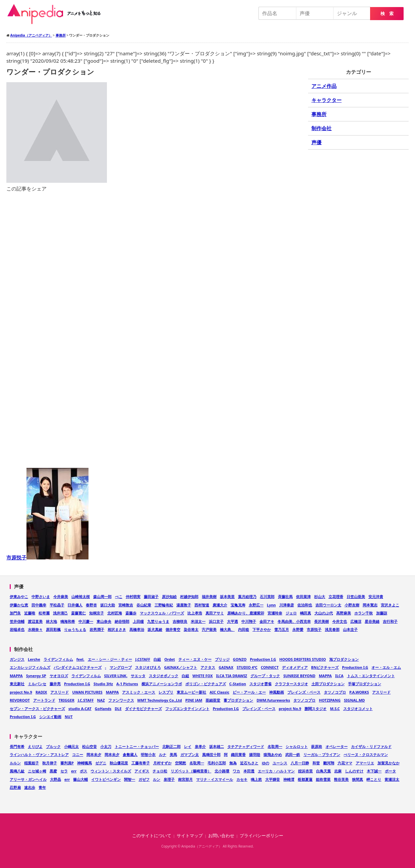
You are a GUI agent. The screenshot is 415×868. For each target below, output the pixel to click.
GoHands (103, 709)
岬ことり (374, 779)
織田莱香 (238, 754)
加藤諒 (382, 613)
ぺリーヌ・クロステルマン (366, 754)
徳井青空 (173, 629)
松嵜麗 (44, 613)
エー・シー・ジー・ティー (110, 659)
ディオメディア (295, 667)
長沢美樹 (321, 621)
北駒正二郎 (171, 746)
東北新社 (17, 684)
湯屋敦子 (184, 605)
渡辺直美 (35, 621)
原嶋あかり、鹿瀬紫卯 (246, 613)
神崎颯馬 (84, 763)
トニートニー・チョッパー (137, 746)
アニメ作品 (324, 86)
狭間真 (358, 779)
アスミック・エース (139, 692)
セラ (64, 771)
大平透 (232, 621)
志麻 (338, 771)
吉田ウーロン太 (328, 605)
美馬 (173, 754)
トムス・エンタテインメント (371, 676)
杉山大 (320, 596)
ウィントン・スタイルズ (111, 771)
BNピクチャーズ (325, 667)
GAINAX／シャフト (181, 667)
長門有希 (17, 746)
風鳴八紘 (17, 771)
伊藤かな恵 (19, 605)
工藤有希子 (141, 763)
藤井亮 (55, 684)
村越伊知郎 (189, 596)
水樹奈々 (35, 629)
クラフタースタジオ (291, 684)
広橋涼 (356, 621)
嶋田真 (306, 613)
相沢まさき (117, 629)
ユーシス (280, 763)
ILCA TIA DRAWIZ (232, 676)
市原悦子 (47, 557)
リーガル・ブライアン (322, 754)
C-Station (238, 684)
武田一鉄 (293, 754)
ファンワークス (121, 700)
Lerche (34, 659)
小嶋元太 (71, 746)
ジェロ (291, 613)
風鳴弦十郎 (211, 754)
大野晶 (55, 779)
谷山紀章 (144, 605)
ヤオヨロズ (59, 676)
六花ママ (345, 763)
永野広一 (256, 605)
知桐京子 (97, 613)
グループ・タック (265, 676)
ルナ (163, 754)
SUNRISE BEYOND (299, 676)
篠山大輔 (80, 779)
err (74, 771)
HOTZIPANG (330, 700)
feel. (80, 659)
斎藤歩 (131, 613)
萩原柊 (317, 746)
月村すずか (162, 763)
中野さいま (41, 596)
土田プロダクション (328, 684)
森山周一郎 (102, 596)
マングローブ (121, 667)
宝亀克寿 (238, 605)
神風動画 (277, 692)
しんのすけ (354, 771)
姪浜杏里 (305, 771)
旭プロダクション (344, 659)
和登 (316, 763)
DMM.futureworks (273, 700)
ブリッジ (222, 659)
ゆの (265, 763)
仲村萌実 (133, 596)
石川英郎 (267, 596)
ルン (157, 779)
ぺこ (119, 596)
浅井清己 (60, 613)
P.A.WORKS (359, 692)
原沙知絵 (169, 596)
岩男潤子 (97, 629)
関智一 (130, 779)
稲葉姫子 (32, 763)
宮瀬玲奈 (275, 613)
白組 (157, 659)
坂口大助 (108, 605)
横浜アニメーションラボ (162, 684)
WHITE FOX (203, 676)
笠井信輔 (17, 621)
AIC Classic (219, 692)
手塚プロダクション (365, 684)
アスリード (60, 692)
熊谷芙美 (341, 779)
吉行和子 (390, 621)
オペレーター (337, 746)
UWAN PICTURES (87, 692)
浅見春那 (332, 629)
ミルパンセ (37, 684)
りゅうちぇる (75, 629)
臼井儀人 (75, 605)
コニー (78, 754)
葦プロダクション (238, 700)
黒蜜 (53, 771)
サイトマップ (190, 836)
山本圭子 (350, 629)
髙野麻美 (344, 613)
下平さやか (262, 629)
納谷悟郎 (122, 621)
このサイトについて (152, 836)
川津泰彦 (287, 605)
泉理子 (169, 779)
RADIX (41, 692)
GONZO (240, 659)
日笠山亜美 (356, 596)
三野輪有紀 (164, 605)
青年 (42, 787)
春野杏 (91, 605)
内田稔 (244, 629)
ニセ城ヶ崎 (37, 771)
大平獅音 (273, 779)
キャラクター (327, 100)
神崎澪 (289, 779)
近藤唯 (30, 613)
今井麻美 (61, 596)
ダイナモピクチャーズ (143, 709)
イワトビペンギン (106, 779)
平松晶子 (57, 605)
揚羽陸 (255, 754)
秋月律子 (50, 763)
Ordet (170, 659)
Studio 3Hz (103, 684)
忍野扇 (15, 787)
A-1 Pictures (127, 684)
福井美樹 (209, 596)
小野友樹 (352, 605)
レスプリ (166, 692)
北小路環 (222, 771)
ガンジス (17, 659)
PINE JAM (194, 700)
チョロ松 (160, 771)
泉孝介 (200, 746)
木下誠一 (374, 771)
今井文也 (340, 621)
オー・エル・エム (386, 667)
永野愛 (298, 629)
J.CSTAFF (143, 659)
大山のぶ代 (324, 613)
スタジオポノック (164, 676)
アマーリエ (365, 763)
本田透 (249, 771)
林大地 (51, 621)
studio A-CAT (80, 709)
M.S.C (335, 709)
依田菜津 (303, 596)
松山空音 (90, 746)
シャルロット (297, 746)
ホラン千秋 (364, 613)
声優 (316, 142)
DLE (118, 709)
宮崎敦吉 (126, 605)
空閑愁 (181, 763)
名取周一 (275, 746)
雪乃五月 (282, 629)
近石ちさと (249, 763)
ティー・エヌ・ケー (195, 659)
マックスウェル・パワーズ (162, 613)
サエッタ (138, 676)
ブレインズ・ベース (304, 692)
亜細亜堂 (213, 700)
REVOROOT (20, 700)
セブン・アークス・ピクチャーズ (37, 709)
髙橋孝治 (137, 629)
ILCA (339, 676)
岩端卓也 (17, 629)
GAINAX (226, 667)
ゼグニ (101, 763)
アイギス (142, 771)
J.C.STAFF (86, 700)
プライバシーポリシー (261, 836)
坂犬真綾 (155, 629)
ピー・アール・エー (249, 692)
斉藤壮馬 (285, 596)
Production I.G (263, 659)
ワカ (236, 771)
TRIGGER (67, 700)
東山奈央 (104, 621)
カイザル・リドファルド (371, 746)
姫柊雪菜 (323, 779)
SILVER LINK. (116, 676)
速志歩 (30, 787)
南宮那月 (185, 779)
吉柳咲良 (180, 621)
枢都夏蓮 (305, 779)
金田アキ (267, 621)
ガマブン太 (190, 754)
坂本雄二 (217, 746)
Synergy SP (36, 676)
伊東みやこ (19, 596)
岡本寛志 (370, 605)
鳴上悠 (256, 779)
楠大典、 (227, 629)
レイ (188, 746)
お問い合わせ (221, 836)
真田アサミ (215, 613)
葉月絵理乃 (247, 596)
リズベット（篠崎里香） (191, 771)
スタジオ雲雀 (260, 684)
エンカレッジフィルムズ (30, 667)
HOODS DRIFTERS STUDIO (303, 659)
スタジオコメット (358, 709)
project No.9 (21, 692)
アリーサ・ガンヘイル (28, 779)
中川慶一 (86, 621)
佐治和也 (305, 605)
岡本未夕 (94, 754)
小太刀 (106, 746)
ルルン (15, 763)
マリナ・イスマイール (215, 779)
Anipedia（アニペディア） (57, 14)
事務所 (319, 114)
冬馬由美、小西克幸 (294, 621)
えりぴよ (35, 746)
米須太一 (198, 621)
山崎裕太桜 (81, 596)
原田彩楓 (53, 629)
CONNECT (270, 667)
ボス (83, 771)
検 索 (387, 14)
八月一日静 (300, 763)
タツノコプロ (335, 692)
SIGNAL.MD (354, 700)
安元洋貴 (376, 596)
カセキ (242, 779)
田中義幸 (39, 605)
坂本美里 (227, 596)
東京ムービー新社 (191, 692)
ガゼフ (144, 779)
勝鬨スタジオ (315, 709)
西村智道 (202, 605)
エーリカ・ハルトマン (276, 771)
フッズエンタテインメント (187, 709)
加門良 (15, 613)
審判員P (67, 763)
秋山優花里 (119, 763)
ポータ (390, 771)
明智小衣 (148, 754)
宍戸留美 (209, 629)
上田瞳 (138, 621)
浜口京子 (216, 621)
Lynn (271, 605)
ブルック (53, 746)
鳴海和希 (68, 621)
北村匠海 (115, 613)
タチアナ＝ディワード (246, 746)
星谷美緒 (372, 621)
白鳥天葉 (323, 771)
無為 (233, 763)
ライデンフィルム (58, 659)
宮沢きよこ (390, 605)
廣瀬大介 (220, 605)
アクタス (208, 667)
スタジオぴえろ (148, 667)
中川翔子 (249, 621)
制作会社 (321, 128)
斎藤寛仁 (78, 613)
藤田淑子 (151, 596)
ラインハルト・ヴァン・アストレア (39, 754)
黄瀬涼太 (392, 779)
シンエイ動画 (50, 717)
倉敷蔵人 (130, 754)
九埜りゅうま (158, 621)
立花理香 (336, 596)
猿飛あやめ (273, 754)
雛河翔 (329, 763)
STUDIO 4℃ (247, 667)
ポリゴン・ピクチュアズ (206, 684)
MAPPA (16, 676)
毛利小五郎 (217, 763)
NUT (69, 717)
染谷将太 (191, 629)
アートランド (44, 700)
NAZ (101, 700)
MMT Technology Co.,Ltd (160, 700)
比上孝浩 (195, 613)
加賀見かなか (389, 763)
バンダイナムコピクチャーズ (78, 667)
